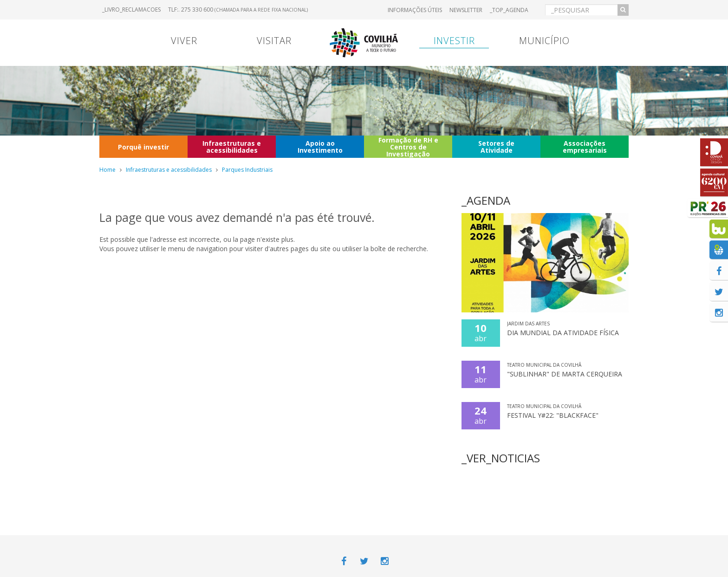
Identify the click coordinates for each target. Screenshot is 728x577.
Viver (184, 41)
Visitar (274, 41)
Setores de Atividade (496, 147)
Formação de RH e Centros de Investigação (408, 147)
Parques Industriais (247, 170)
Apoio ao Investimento (320, 147)
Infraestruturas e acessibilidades (232, 147)
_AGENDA (486, 200)
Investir (454, 41)
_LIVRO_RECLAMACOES (131, 10)
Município (544, 41)
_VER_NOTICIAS (501, 458)
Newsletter (466, 10)
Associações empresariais (585, 147)
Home (107, 170)
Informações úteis (415, 10)
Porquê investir (143, 147)
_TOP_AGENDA (509, 10)
